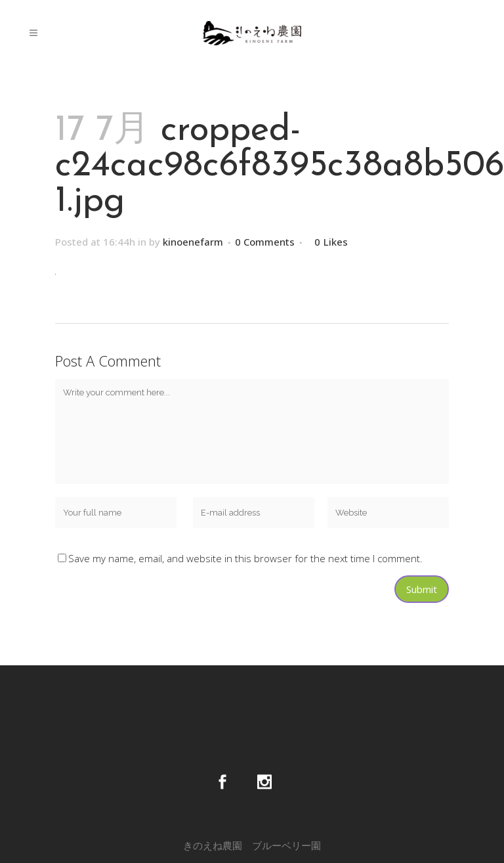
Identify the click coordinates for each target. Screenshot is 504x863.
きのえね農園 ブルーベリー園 (252, 845)
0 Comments (265, 242)
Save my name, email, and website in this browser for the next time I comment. (245, 558)
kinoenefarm (193, 242)
